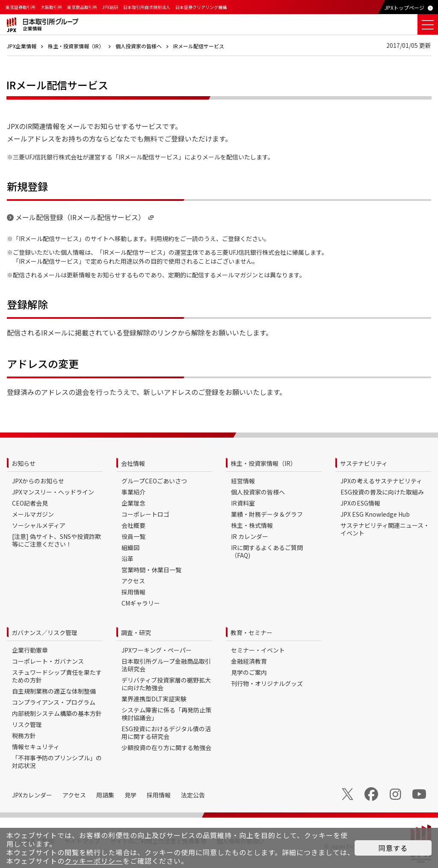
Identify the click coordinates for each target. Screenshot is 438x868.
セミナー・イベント (258, 650)
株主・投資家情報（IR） (76, 46)
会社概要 (133, 525)
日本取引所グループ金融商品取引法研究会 (166, 665)
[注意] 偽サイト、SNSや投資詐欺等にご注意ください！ (56, 540)
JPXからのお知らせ (38, 481)
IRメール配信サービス (199, 46)
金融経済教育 (249, 661)
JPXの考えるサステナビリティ (381, 481)
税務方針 (24, 736)
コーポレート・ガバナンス (48, 661)
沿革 (127, 559)
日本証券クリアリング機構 (201, 7)
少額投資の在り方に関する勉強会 (166, 747)
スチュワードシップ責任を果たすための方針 (57, 676)
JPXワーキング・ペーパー (157, 650)
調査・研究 (136, 633)
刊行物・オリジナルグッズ (267, 683)
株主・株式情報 (252, 525)
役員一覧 (133, 536)
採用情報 (133, 592)
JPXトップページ (404, 7)
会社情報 (133, 463)
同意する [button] (393, 848)
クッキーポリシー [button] (94, 861)
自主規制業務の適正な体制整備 (54, 691)
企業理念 (133, 503)
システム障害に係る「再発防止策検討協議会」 (166, 714)
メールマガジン (33, 514)
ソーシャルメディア (39, 525)
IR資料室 (243, 503)
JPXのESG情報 (360, 503)
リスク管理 (27, 724)
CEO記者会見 (30, 503)
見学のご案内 (249, 672)
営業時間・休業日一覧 (151, 570)
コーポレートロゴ (145, 514)
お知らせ (24, 463)
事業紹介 (133, 492)
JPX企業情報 (22, 46)
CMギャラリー (141, 603)
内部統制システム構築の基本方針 (57, 713)
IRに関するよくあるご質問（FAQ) (267, 551)
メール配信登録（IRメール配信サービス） (85, 217)
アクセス (133, 581)
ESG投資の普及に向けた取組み (382, 492)
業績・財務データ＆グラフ (267, 514)
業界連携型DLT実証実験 (154, 699)
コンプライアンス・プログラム (54, 702)
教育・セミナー (252, 633)
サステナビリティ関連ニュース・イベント (385, 529)
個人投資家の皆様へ (139, 46)
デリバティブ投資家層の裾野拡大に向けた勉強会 (166, 684)
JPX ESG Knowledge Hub (375, 514)
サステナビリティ (364, 463)
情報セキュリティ (36, 747)
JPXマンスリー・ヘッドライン (53, 492)
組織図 (130, 547)
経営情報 (243, 481)
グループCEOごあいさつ (154, 481)
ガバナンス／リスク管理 (44, 633)
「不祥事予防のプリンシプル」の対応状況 (57, 762)
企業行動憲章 (30, 650)
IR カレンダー (250, 536)
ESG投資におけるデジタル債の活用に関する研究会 (166, 733)
